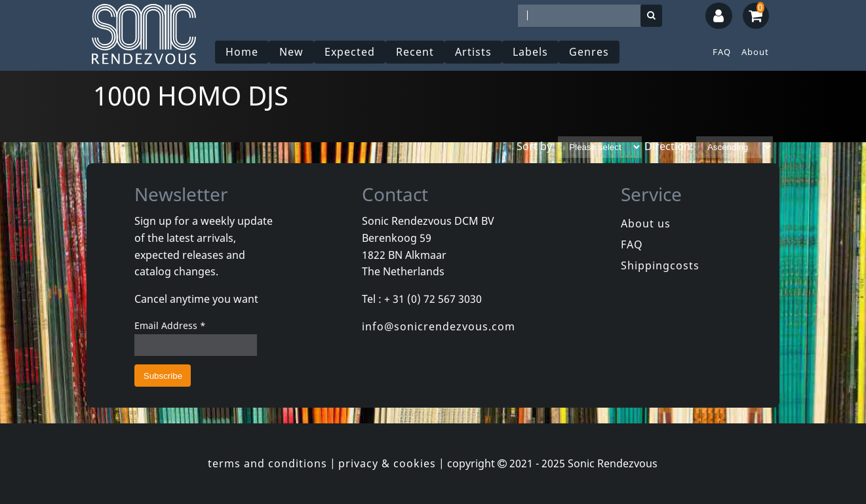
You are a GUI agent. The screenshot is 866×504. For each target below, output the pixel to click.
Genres (589, 52)
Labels (530, 52)
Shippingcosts (660, 265)
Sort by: (536, 146)
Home (242, 52)
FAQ (722, 52)
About (755, 52)
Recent (415, 52)
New (291, 52)
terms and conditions (267, 463)
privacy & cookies (387, 463)
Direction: (669, 146)
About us (646, 223)
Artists (473, 52)
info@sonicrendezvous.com (439, 326)
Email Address (170, 325)
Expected (350, 52)
